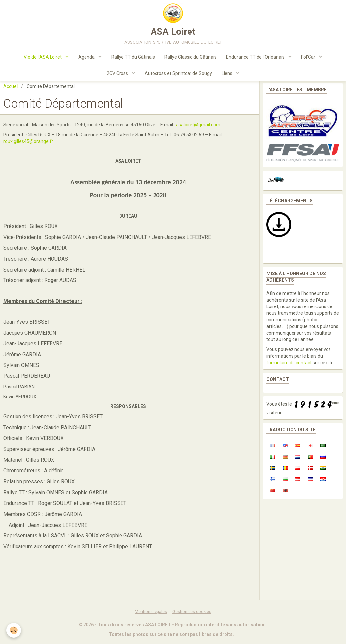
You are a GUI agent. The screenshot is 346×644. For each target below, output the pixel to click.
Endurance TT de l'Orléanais (257, 58)
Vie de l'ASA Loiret (43, 58)
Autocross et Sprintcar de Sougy (178, 75)
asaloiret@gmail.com (198, 128)
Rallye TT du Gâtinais (133, 58)
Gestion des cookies (192, 614)
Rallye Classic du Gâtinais (191, 58)
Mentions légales (151, 614)
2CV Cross (118, 75)
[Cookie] (14, 630)
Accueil (11, 89)
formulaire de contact (289, 366)
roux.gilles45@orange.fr (28, 144)
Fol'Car (310, 58)
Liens (228, 75)
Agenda (87, 58)
